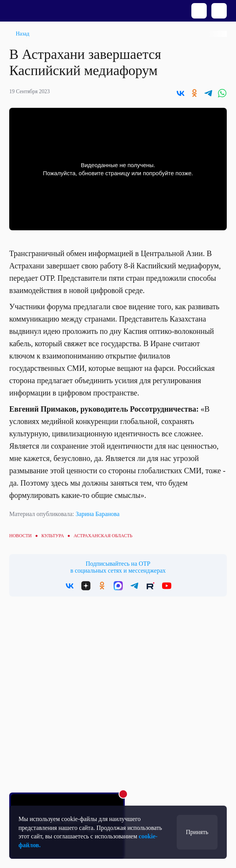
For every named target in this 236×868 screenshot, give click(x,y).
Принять (197, 832)
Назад (23, 34)
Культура (53, 536)
